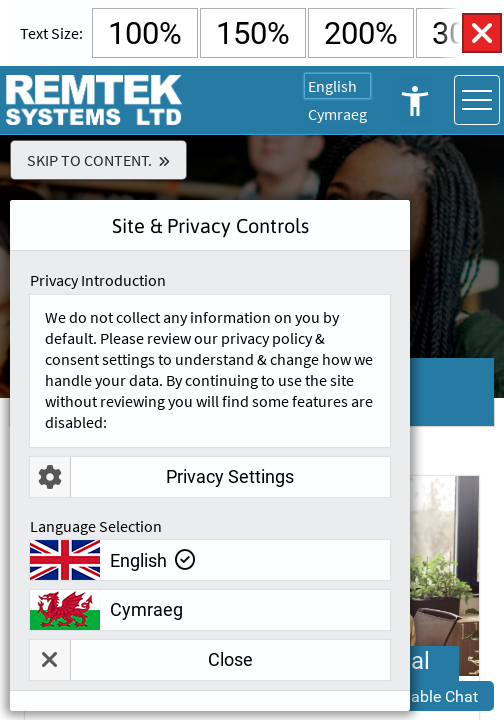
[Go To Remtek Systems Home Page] (95, 100)
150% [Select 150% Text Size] (253, 33)
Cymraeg (337, 114)
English (332, 86)
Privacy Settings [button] (162, 477)
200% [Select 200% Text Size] (361, 33)
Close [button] (141, 660)
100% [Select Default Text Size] (145, 33)
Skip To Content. (89, 160)
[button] (419, 696)
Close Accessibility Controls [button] (482, 33)
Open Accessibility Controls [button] (414, 100)
